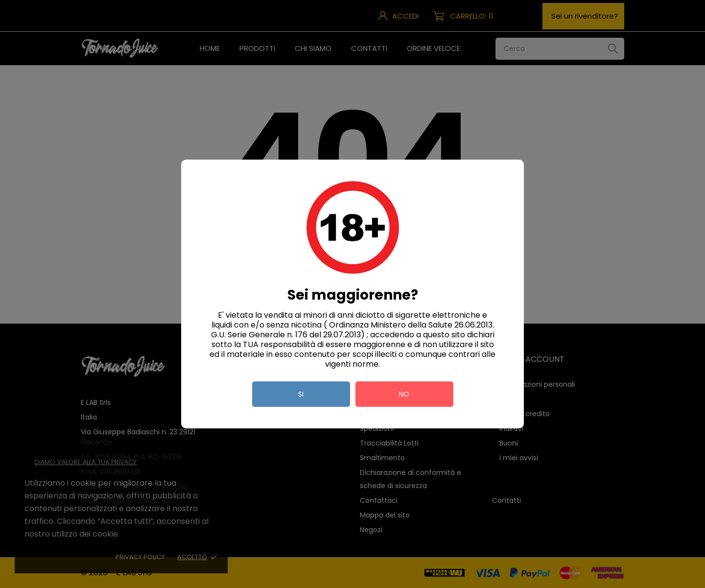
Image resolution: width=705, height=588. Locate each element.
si (301, 394)
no (404, 394)
